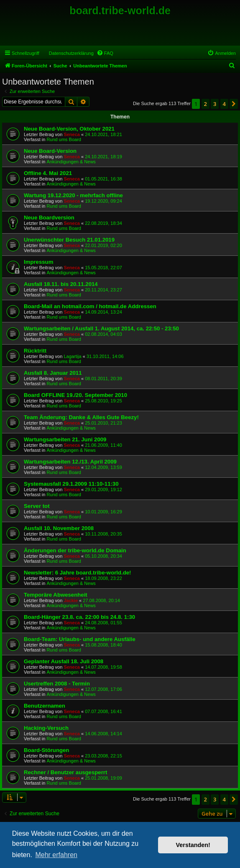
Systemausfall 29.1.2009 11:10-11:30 (71, 484)
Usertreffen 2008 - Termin (57, 684)
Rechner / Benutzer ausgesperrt (65, 772)
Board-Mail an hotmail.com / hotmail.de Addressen (90, 306)
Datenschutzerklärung (71, 53)
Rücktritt (35, 351)
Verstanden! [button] (193, 845)
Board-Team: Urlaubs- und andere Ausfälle (80, 639)
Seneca (72, 134)
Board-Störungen (46, 750)
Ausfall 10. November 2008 (59, 528)
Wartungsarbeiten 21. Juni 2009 (65, 439)
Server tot (37, 506)
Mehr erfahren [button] (56, 855)
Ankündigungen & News (71, 162)
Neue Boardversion (49, 218)
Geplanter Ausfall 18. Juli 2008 (64, 661)
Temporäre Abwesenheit (56, 595)
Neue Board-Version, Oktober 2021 (69, 129)
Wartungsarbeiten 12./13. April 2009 (70, 462)
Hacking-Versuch (46, 728)
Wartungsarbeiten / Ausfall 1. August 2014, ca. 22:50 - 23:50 (101, 328)
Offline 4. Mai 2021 (48, 173)
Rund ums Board (64, 139)
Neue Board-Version (50, 151)
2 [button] (206, 104)
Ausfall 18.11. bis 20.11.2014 (61, 284)
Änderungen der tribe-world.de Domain (75, 550)
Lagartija (72, 356)
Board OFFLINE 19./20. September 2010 (75, 395)
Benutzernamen (45, 706)
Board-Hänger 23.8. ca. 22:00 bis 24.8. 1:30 (79, 617)
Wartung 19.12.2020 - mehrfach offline (73, 195)
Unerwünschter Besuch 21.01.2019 (69, 240)
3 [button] (215, 104)
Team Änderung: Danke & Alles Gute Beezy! (81, 417)
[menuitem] (105, 53)
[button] (234, 104)
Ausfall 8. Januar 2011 (53, 373)
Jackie (71, 600)
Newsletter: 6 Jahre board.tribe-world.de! (77, 573)
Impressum (38, 262)
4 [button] (224, 104)
